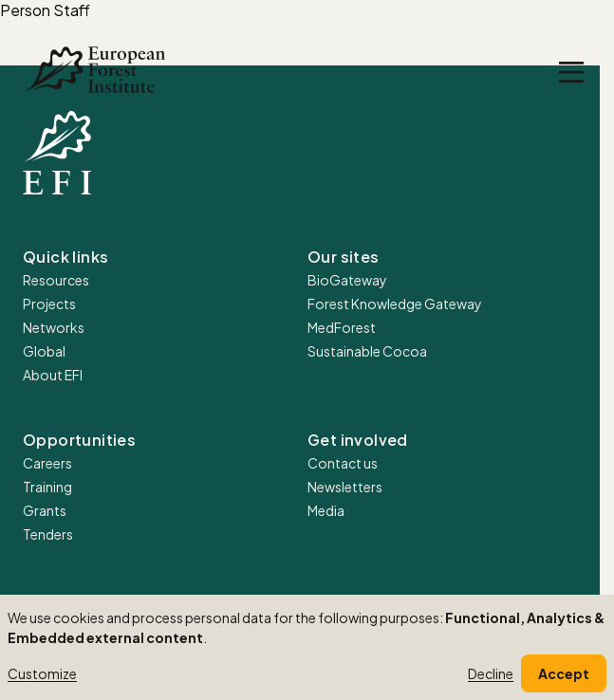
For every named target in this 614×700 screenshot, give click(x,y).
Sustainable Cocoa (367, 351)
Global (44, 351)
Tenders (48, 534)
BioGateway (347, 280)
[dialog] (307, 647)
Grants (45, 510)
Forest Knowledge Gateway (395, 304)
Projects (49, 304)
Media (326, 510)
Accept (564, 673)
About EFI (53, 375)
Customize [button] (42, 673)
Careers (47, 463)
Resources (56, 280)
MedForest (342, 327)
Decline (491, 673)
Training (47, 487)
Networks (54, 327)
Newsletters (345, 487)
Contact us (343, 463)
